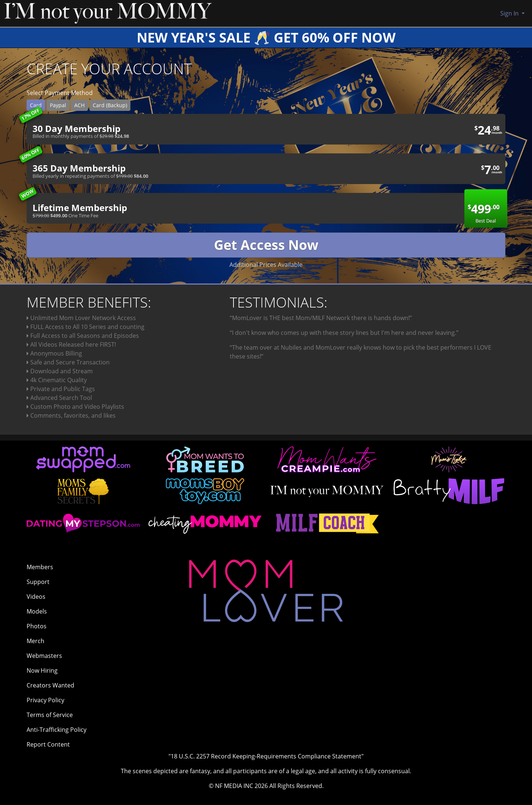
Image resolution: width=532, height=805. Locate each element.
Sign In (510, 13)
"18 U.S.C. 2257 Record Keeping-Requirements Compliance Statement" (266, 756)
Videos (36, 597)
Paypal (58, 105)
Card (36, 105)
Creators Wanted (50, 685)
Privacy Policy (45, 700)
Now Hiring (42, 670)
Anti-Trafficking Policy (57, 730)
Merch (35, 641)
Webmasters (44, 656)
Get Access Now (266, 245)
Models (37, 611)
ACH (79, 105)
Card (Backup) (110, 105)
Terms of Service (50, 715)
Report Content (48, 744)
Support (38, 582)
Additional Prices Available (266, 265)
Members (40, 567)
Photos (37, 626)
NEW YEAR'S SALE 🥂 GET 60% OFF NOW (266, 38)
